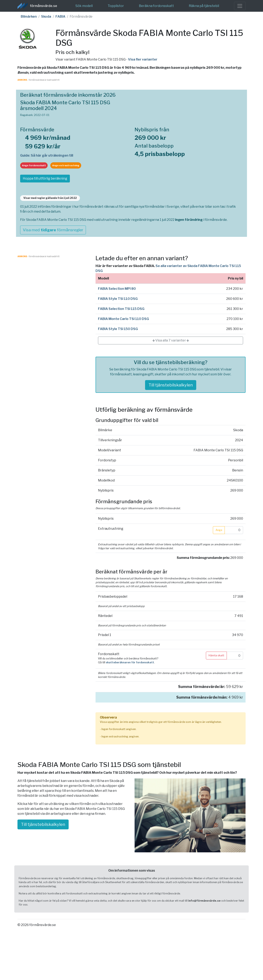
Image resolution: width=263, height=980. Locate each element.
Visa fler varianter (143, 59)
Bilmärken (29, 17)
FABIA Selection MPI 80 (117, 289)
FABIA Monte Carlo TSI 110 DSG (123, 319)
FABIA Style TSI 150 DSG (118, 329)
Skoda (46, 17)
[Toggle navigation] (240, 6)
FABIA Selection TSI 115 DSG (121, 309)
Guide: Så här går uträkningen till (47, 155)
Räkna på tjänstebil (204, 6)
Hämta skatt (216, 655)
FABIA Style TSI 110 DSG (118, 299)
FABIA (60, 17)
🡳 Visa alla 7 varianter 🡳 (171, 340)
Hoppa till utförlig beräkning (45, 178)
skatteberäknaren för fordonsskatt (130, 662)
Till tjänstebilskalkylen (171, 385)
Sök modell (84, 6)
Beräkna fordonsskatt (156, 6)
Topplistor (116, 6)
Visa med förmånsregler (53, 230)
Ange (219, 530)
